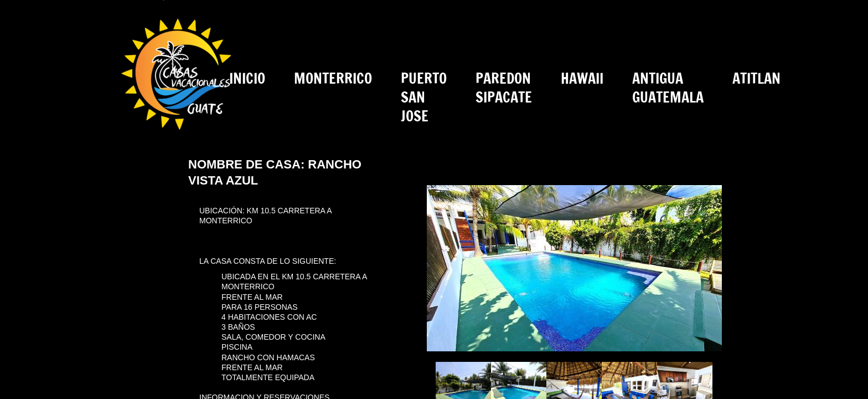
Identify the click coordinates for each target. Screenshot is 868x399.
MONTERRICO (333, 78)
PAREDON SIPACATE (504, 88)
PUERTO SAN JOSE (424, 97)
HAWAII (582, 78)
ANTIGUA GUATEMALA (668, 88)
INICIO (247, 78)
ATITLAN (756, 78)
